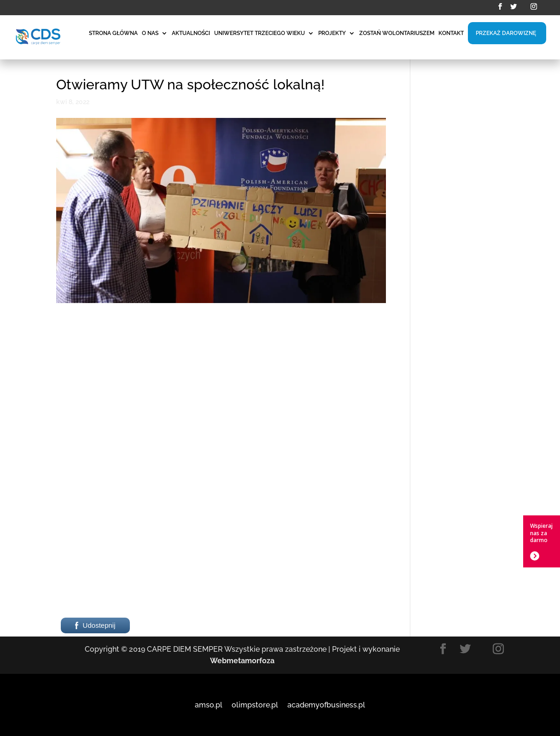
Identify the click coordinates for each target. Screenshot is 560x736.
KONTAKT (451, 33)
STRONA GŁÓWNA (113, 33)
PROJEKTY (332, 33)
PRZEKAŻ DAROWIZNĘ (506, 33)
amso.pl (209, 705)
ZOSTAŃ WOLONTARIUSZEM (397, 33)
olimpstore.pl (255, 705)
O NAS (150, 33)
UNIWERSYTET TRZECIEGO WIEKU (260, 33)
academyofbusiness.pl (326, 705)
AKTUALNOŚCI (191, 33)
